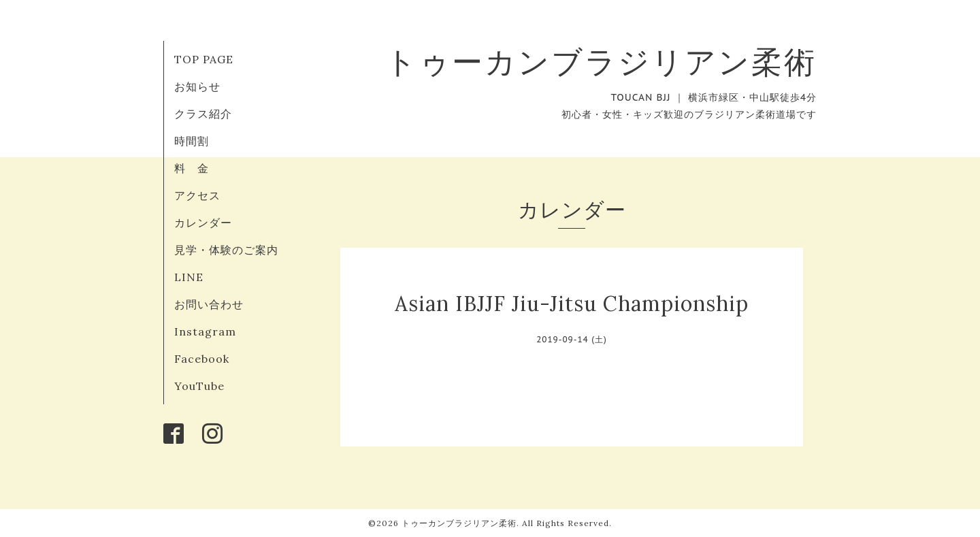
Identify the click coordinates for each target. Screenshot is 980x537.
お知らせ (197, 86)
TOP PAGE (204, 59)
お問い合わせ (209, 304)
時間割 (192, 141)
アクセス (197, 195)
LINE (189, 277)
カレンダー (203, 223)
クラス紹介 (203, 114)
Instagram (205, 331)
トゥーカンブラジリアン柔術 (601, 62)
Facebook (202, 359)
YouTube (199, 386)
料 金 (192, 168)
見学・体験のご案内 (226, 250)
